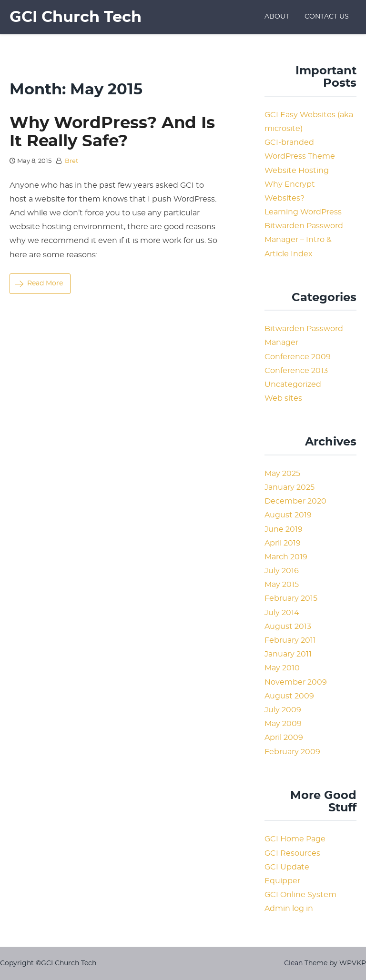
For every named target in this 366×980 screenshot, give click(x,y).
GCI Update (287, 867)
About (277, 17)
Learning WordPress (303, 212)
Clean (293, 963)
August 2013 (288, 626)
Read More (39, 283)
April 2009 (284, 738)
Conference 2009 (298, 357)
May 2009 (283, 724)
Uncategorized (293, 384)
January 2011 (288, 654)
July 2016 (282, 571)
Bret (71, 161)
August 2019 (288, 515)
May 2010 (282, 668)
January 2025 (290, 487)
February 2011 (290, 640)
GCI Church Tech (76, 17)
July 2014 (282, 613)
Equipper (282, 881)
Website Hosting (297, 171)
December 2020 (295, 501)
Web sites (283, 398)
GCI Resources (292, 853)
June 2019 (284, 529)
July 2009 (283, 710)
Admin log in (289, 909)
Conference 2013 (296, 371)
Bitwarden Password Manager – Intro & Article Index (304, 240)
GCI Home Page (295, 839)
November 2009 (296, 682)
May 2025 (282, 474)
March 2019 (286, 557)
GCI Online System (300, 895)
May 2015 (282, 585)
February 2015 (291, 598)
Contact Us (327, 17)
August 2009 (289, 696)
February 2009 (292, 752)
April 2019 (283, 543)
